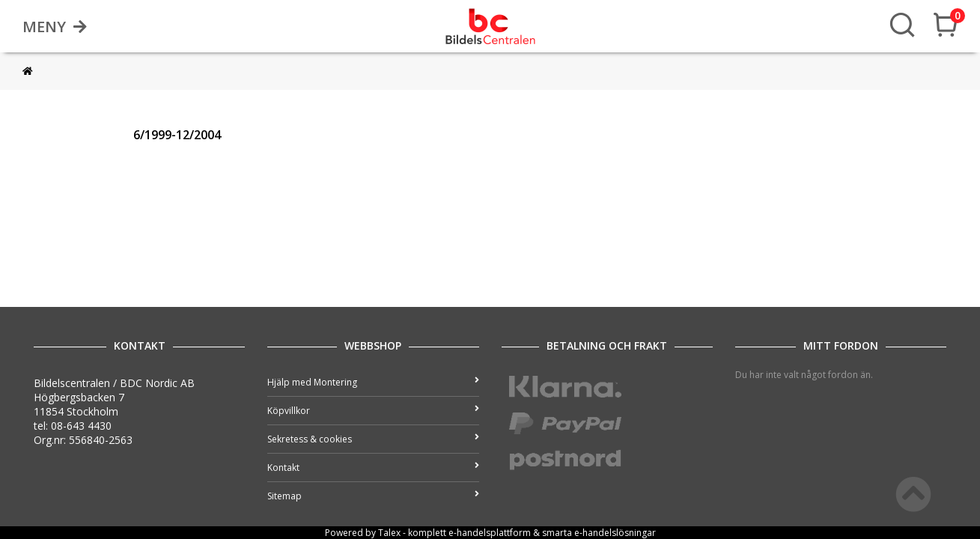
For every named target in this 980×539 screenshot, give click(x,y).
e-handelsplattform (490, 533)
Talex (389, 533)
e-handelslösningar (615, 533)
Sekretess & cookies (373, 439)
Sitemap (373, 496)
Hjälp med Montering (373, 382)
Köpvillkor (373, 411)
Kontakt (373, 468)
